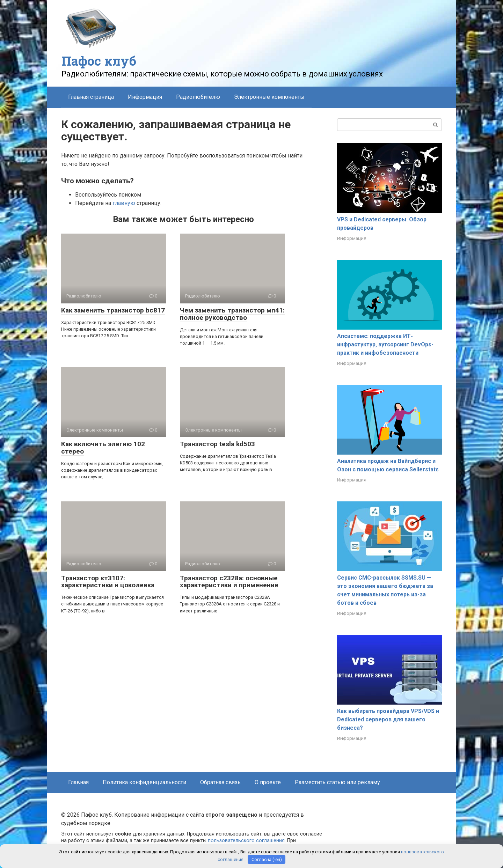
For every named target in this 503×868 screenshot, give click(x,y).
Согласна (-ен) (267, 859)
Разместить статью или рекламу (337, 782)
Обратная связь (220, 782)
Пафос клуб (99, 61)
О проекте (268, 782)
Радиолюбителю (198, 97)
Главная (78, 782)
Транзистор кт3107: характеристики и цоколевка (108, 582)
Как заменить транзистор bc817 (113, 310)
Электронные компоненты (269, 97)
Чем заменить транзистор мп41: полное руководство (232, 314)
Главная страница (91, 97)
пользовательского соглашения (246, 841)
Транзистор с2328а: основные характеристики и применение (229, 582)
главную (124, 203)
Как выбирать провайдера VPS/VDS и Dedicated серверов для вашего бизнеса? (388, 719)
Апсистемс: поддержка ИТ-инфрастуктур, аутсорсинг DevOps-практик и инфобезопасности (385, 344)
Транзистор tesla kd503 (217, 444)
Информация (145, 97)
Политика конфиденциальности (144, 782)
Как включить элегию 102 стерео (103, 448)
